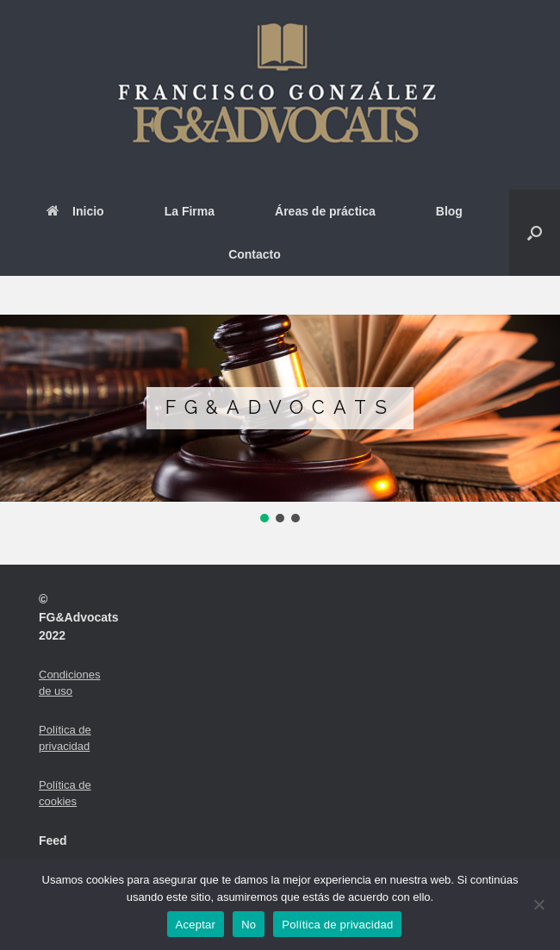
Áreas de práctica (325, 211)
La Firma (190, 211)
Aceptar (196, 925)
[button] (535, 233)
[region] (280, 420)
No (249, 925)
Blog (449, 211)
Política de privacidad (337, 925)
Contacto (255, 254)
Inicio (75, 211)
